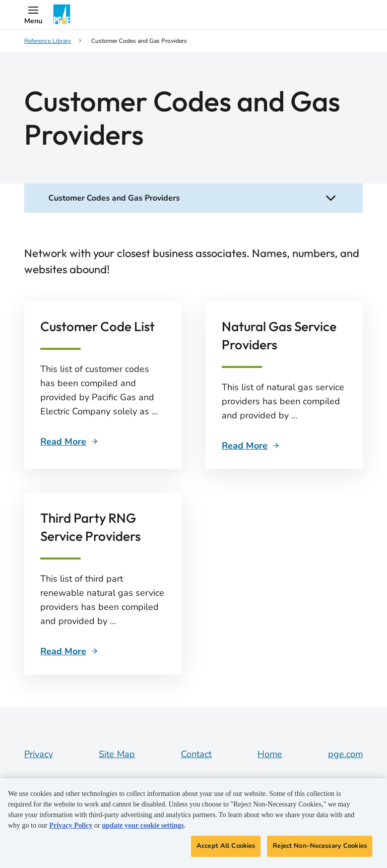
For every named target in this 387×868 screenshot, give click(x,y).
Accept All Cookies (226, 846)
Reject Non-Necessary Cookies (320, 846)
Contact (196, 754)
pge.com (345, 754)
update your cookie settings (143, 825)
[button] (33, 15)
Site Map (117, 754)
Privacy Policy (71, 825)
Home (270, 754)
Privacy (39, 754)
